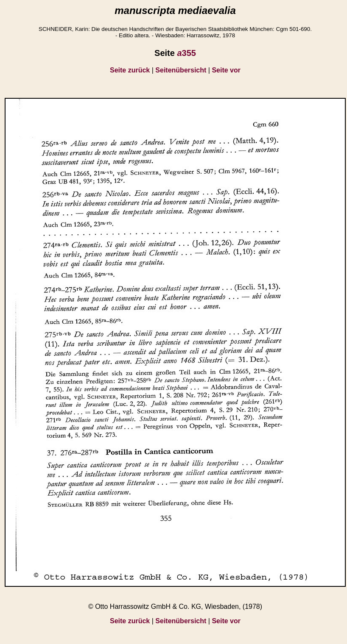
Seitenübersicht (181, 70)
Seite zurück (130, 70)
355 (186, 53)
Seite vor (226, 70)
